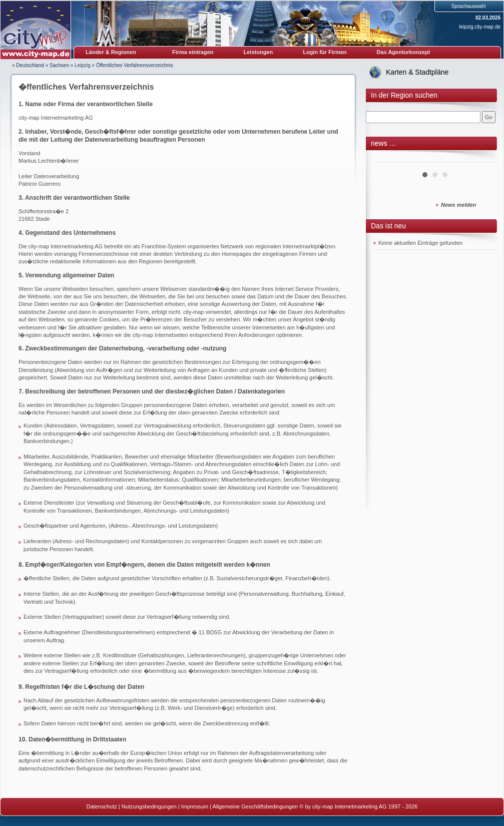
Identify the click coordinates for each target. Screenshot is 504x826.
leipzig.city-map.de (480, 27)
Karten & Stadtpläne (417, 72)
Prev (386, 158)
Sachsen (59, 65)
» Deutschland (28, 65)
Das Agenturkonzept (404, 52)
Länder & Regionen (111, 52)
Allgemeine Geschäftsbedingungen (256, 806)
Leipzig (83, 65)
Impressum (195, 806)
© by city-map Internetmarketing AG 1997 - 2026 (358, 806)
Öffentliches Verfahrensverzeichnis (135, 65)
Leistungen (259, 52)
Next (483, 158)
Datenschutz (102, 806)
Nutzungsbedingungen (149, 806)
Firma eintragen (193, 52)
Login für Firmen (325, 52)
